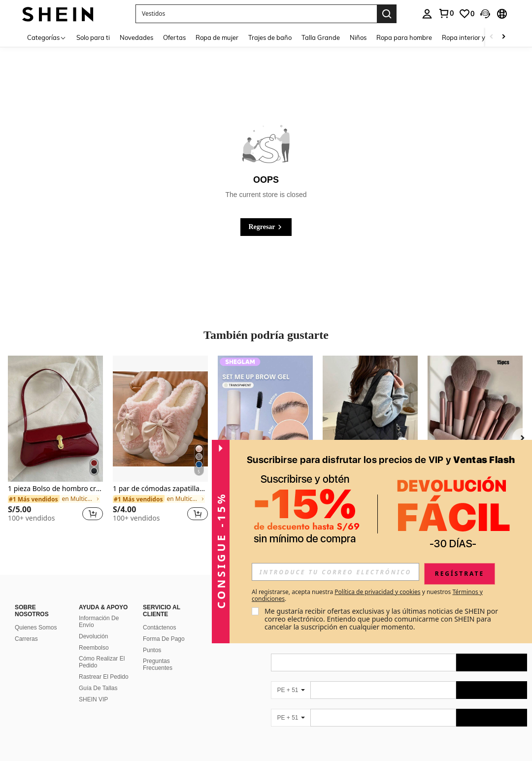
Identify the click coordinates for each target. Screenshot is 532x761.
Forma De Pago (164, 639)
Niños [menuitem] (358, 37)
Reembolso (94, 648)
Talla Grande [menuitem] (321, 37)
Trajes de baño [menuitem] (270, 37)
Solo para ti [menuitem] (93, 37)
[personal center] (427, 14)
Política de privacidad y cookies (377, 592)
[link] (446, 13)
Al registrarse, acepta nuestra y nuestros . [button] (367, 596)
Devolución (93, 636)
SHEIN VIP (93, 699)
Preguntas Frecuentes (158, 664)
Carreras (26, 639)
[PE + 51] (291, 690)
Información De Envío (99, 622)
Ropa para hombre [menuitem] (404, 37)
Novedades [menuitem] (136, 37)
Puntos (152, 650)
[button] (256, 14)
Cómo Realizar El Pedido (102, 662)
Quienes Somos (36, 628)
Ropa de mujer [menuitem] (217, 37)
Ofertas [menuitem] (174, 37)
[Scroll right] (503, 37)
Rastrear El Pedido (104, 677)
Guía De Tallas (98, 688)
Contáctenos (159, 628)
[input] (335, 572)
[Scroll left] (492, 37)
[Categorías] (47, 37)
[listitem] (55, 443)
